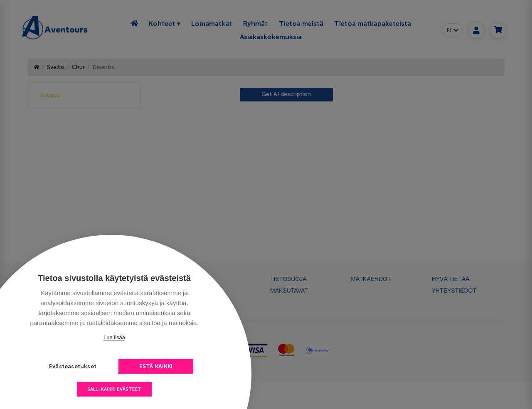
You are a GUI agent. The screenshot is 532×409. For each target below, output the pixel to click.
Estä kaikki (156, 366)
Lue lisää (114, 337)
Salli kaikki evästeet (114, 389)
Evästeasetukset (73, 366)
